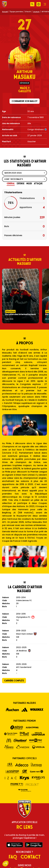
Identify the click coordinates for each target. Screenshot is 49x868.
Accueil (5, 12)
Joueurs (36, 12)
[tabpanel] (24, 214)
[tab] (11, 184)
